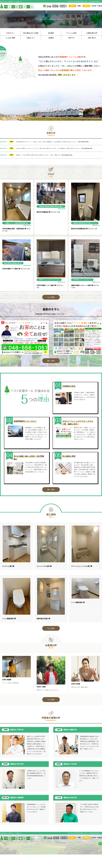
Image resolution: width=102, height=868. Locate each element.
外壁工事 (12, 263)
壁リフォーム (45, 280)
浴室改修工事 (24, 223)
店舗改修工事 (43, 206)
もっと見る (51, 298)
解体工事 (55, 206)
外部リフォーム (80, 280)
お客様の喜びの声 (92, 33)
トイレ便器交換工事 (9, 621)
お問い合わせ (92, 38)
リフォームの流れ (71, 33)
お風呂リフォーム (10, 223)
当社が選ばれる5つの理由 (31, 33)
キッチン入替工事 (9, 568)
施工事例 (51, 33)
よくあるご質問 (10, 38)
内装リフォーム (12, 225)
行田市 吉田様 (76, 687)
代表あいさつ (31, 38)
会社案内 (51, 38)
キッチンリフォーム (55, 280)
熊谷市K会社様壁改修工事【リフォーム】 (85, 229)
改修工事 (18, 223)
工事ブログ (71, 38)
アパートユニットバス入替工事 (82, 568)
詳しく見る (51, 362)
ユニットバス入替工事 (45, 568)
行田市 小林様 (42, 690)
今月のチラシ (10, 33)
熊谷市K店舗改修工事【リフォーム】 (49, 212)
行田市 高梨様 (7, 683)
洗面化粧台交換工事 (44, 621)
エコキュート (89, 280)
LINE (6, 225)
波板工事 (7, 263)
